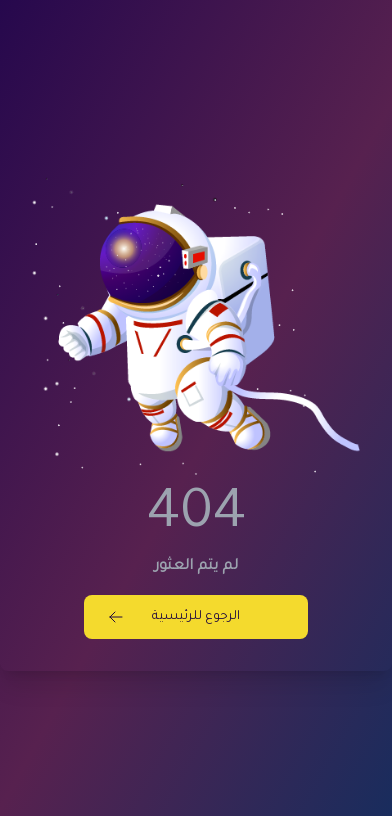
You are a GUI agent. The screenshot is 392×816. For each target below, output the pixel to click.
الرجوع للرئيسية (174, 617)
